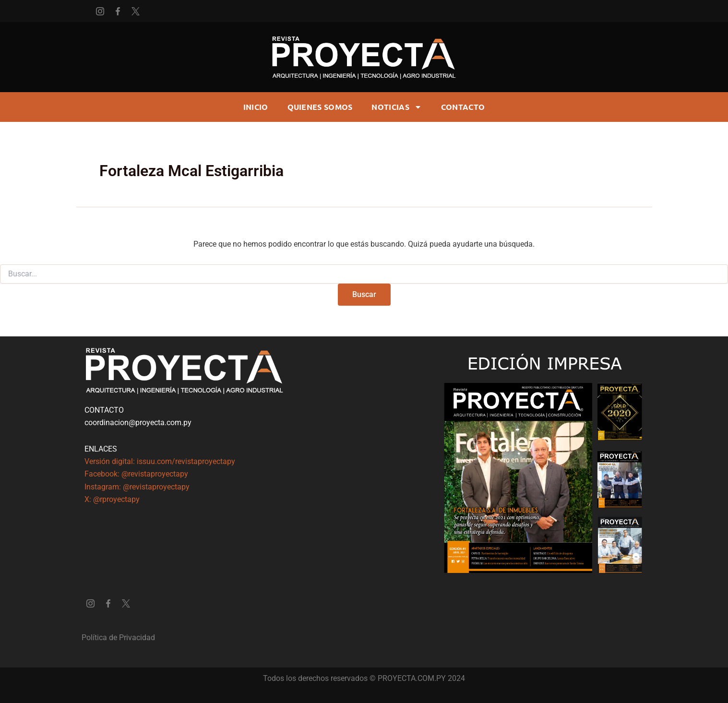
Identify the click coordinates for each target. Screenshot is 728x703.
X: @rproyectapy (112, 499)
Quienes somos (320, 107)
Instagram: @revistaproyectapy (137, 487)
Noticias (396, 107)
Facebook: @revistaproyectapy (136, 474)
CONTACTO (463, 107)
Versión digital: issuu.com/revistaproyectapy (160, 461)
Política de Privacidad (118, 637)
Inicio (256, 107)
